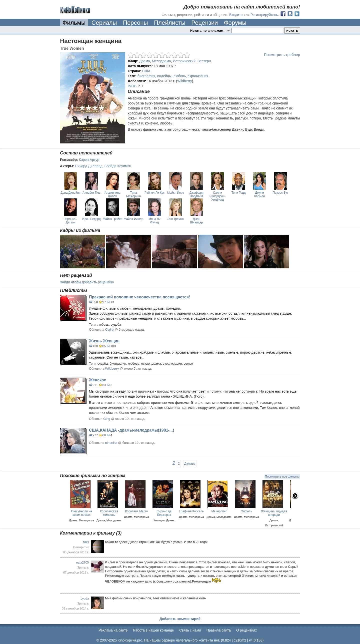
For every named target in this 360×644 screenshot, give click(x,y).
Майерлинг (219, 511)
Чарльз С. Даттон (70, 221)
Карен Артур (89, 160)
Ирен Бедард (91, 219)
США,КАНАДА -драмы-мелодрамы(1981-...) (132, 430)
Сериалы (104, 23)
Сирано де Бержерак (164, 513)
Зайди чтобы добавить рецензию (87, 282)
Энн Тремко (175, 219)
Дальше (190, 464)
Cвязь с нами (190, 630)
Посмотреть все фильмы (282, 477)
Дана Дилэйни (70, 193)
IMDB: (133, 86)
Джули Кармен (259, 194)
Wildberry (185, 81)
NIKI (86, 542)
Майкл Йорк (175, 193)
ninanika (111, 443)
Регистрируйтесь (264, 15)
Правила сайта (219, 630)
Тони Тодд (239, 193)
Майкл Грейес (112, 219)
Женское (97, 380)
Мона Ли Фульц (154, 221)
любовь (180, 76)
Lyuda (85, 599)
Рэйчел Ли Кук (154, 193)
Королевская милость (109, 513)
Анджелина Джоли (113, 194)
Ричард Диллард (89, 166)
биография (146, 76)
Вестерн (204, 61)
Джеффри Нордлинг (196, 194)
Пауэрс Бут (280, 193)
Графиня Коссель (191, 511)
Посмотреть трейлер (282, 55)
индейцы (164, 76)
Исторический (184, 61)
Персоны (135, 23)
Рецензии (204, 23)
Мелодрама (161, 61)
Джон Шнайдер (196, 221)
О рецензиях (247, 630)
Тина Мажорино (133, 194)
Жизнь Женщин (104, 341)
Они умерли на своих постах (81, 513)
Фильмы (74, 23)
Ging (107, 419)
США (146, 71)
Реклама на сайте (113, 630)
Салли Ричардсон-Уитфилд (217, 196)
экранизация (198, 76)
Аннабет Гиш (91, 193)
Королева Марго (137, 511)
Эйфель (247, 511)
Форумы (235, 23)
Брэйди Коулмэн (118, 166)
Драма (144, 61)
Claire (109, 329)
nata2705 (82, 563)
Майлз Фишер (133, 219)
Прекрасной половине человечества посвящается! (139, 297)
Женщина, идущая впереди (274, 513)
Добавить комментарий (180, 619)
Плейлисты (170, 23)
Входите (236, 15)
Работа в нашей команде (154, 630)
